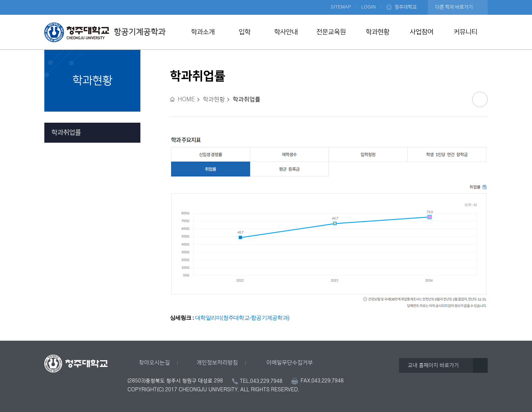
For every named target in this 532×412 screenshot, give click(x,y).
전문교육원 (331, 32)
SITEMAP (341, 7)
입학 (245, 32)
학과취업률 (66, 133)
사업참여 (422, 32)
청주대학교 (406, 7)
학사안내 (286, 32)
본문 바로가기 (266, 0)
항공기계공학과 (105, 32)
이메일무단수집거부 (290, 363)
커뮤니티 (465, 32)
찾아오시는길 (154, 363)
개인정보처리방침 (217, 363)
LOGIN (369, 7)
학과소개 (203, 32)
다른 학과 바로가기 (454, 7)
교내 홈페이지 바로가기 (433, 365)
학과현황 (378, 32)
